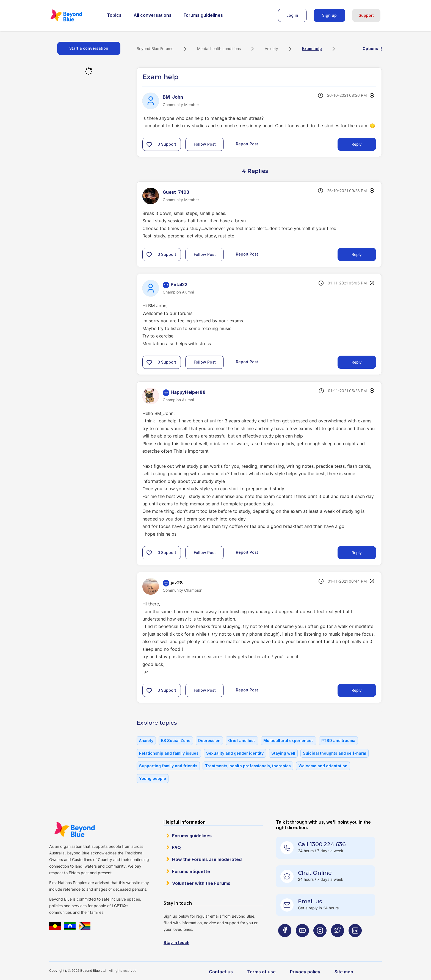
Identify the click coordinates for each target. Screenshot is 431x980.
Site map (344, 972)
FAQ (176, 848)
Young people (153, 778)
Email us (310, 901)
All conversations (153, 15)
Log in (292, 15)
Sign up (329, 15)
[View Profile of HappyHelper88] (188, 392)
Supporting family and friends (168, 766)
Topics (114, 15)
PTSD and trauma (338, 740)
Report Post (247, 144)
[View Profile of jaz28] (177, 583)
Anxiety (271, 49)
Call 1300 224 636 (322, 844)
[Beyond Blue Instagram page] (320, 941)
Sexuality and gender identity (235, 753)
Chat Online (315, 873)
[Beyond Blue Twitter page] (338, 941)
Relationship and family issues (169, 753)
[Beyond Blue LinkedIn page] (355, 941)
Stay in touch (176, 942)
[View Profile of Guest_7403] (176, 192)
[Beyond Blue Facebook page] (285, 941)
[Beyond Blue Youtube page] (302, 941)
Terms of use (261, 972)
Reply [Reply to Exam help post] (357, 144)
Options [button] (370, 49)
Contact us (221, 972)
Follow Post (205, 144)
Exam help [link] (312, 49)
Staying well (283, 753)
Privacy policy (305, 972)
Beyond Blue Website (74, 829)
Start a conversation (89, 48)
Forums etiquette (191, 871)
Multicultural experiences (288, 740)
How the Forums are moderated (207, 859)
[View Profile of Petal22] (179, 284)
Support (366, 15)
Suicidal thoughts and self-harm (335, 753)
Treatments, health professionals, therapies (248, 766)
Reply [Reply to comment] (357, 254)
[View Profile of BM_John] (173, 97)
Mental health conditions (219, 49)
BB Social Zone (176, 740)
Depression (209, 740)
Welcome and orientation (323, 766)
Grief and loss (242, 740)
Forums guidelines (203, 15)
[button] (149, 144)
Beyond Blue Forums (74, 15)
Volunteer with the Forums (201, 883)
